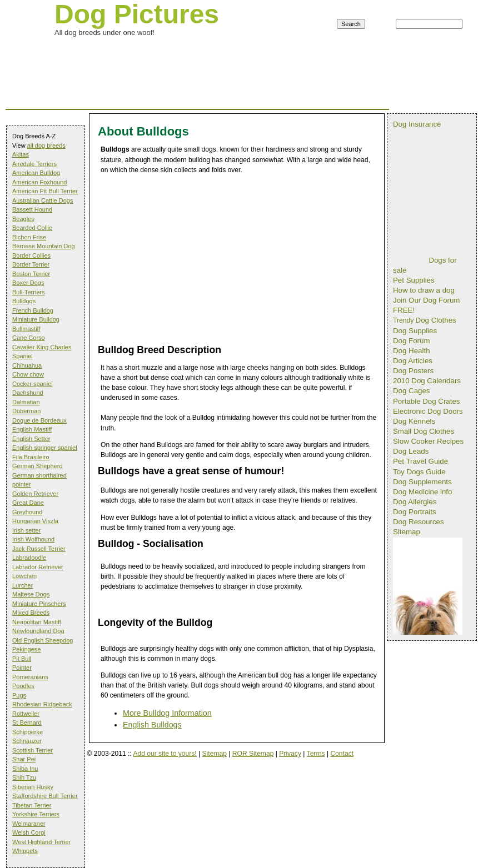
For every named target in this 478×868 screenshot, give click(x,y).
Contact (342, 754)
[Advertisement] (208, 52)
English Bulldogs (152, 725)
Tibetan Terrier (32, 805)
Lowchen (24, 576)
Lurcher (23, 585)
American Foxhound (39, 182)
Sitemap (215, 754)
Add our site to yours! (165, 754)
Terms (316, 754)
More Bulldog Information (167, 713)
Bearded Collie (32, 228)
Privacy (290, 754)
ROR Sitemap (253, 754)
